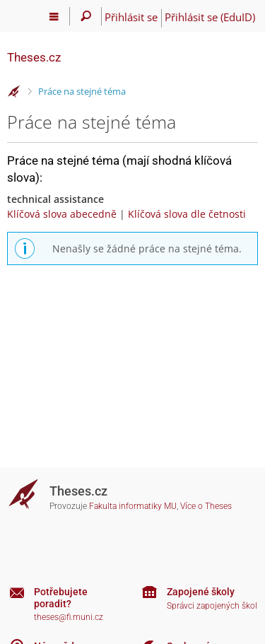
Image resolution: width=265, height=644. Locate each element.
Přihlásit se (131, 17)
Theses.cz (34, 57)
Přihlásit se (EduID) (210, 17)
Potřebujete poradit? (61, 598)
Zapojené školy (201, 592)
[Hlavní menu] (54, 16)
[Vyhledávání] (86, 16)
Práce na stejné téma (82, 91)
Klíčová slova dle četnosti (187, 214)
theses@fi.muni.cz (69, 617)
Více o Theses (206, 506)
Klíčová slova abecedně (62, 214)
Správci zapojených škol (212, 606)
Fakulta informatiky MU (133, 506)
